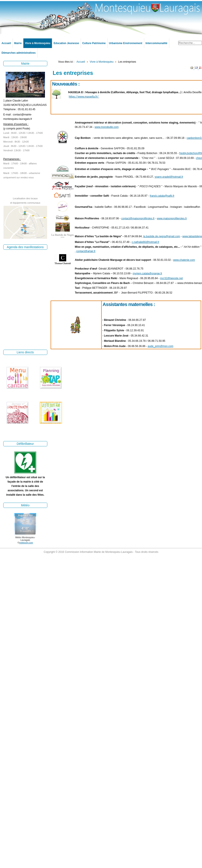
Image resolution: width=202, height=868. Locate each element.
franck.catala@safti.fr (162, 196)
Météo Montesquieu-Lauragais (25, 539)
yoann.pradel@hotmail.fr (169, 177)
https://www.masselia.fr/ (84, 97)
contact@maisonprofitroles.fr (138, 218)
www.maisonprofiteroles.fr (172, 218)
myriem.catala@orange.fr (147, 273)
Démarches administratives (19, 53)
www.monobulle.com (107, 127)
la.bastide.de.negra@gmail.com (162, 236)
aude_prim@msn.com (161, 346)
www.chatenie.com (184, 260)
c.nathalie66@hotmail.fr (146, 242)
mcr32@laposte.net (171, 278)
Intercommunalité (156, 43)
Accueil (6, 43)
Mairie (18, 43)
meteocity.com (26, 543)
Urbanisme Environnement (126, 43)
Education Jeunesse (66, 43)
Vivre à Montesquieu (38, 43)
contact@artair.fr (86, 251)
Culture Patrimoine (94, 43)
